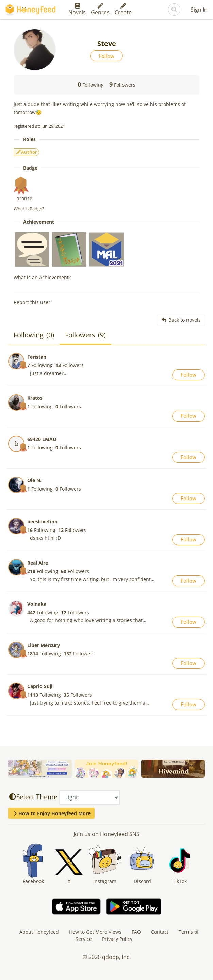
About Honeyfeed (39, 932)
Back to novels (181, 320)
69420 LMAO (42, 439)
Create (123, 10)
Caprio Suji (40, 686)
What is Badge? (29, 209)
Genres (100, 10)
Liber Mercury (44, 645)
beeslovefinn (42, 521)
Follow (106, 56)
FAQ (136, 932)
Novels (77, 10)
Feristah (37, 357)
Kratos (35, 398)
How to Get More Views (95, 932)
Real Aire (38, 563)
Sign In (199, 10)
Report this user (32, 302)
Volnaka (37, 604)
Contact (160, 932)
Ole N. (34, 480)
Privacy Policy (117, 939)
